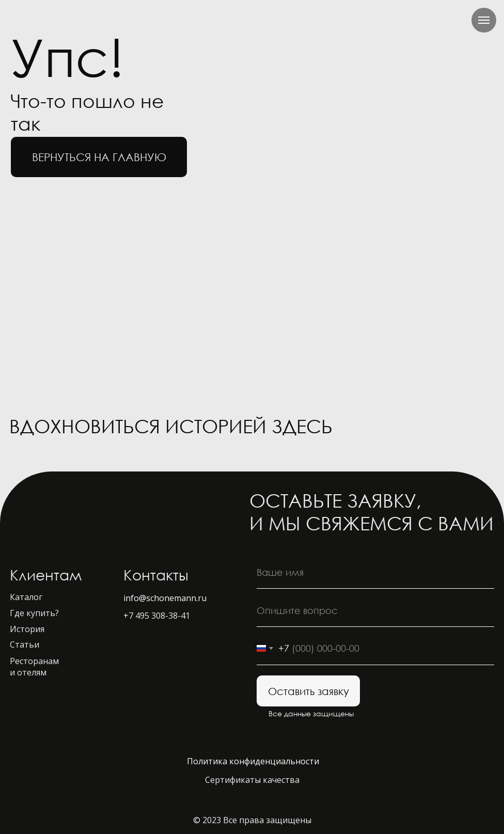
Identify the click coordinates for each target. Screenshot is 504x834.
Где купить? (34, 613)
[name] (375, 572)
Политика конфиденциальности (253, 761)
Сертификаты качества (252, 780)
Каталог (26, 597)
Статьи (25, 644)
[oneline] (375, 610)
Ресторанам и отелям (34, 667)
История (27, 629)
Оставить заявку (309, 691)
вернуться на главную (99, 157)
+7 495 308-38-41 (157, 616)
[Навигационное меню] (484, 20)
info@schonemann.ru (165, 598)
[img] (432, 429)
